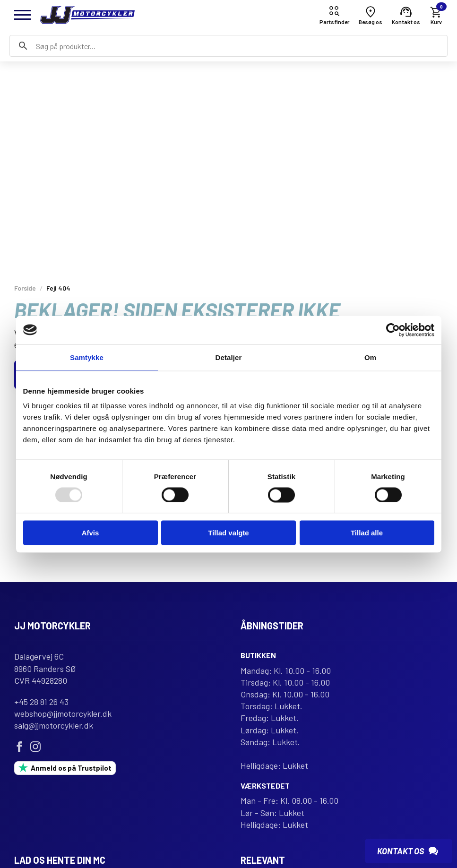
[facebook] (19, 747)
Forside (25, 288)
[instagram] (35, 747)
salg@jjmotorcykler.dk (54, 725)
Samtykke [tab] (87, 357)
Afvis (91, 533)
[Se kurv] (436, 15)
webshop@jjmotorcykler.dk (63, 713)
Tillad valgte (228, 533)
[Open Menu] (22, 15)
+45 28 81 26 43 (41, 702)
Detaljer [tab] (229, 357)
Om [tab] (370, 357)
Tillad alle (367, 533)
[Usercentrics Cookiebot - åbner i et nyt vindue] (393, 330)
